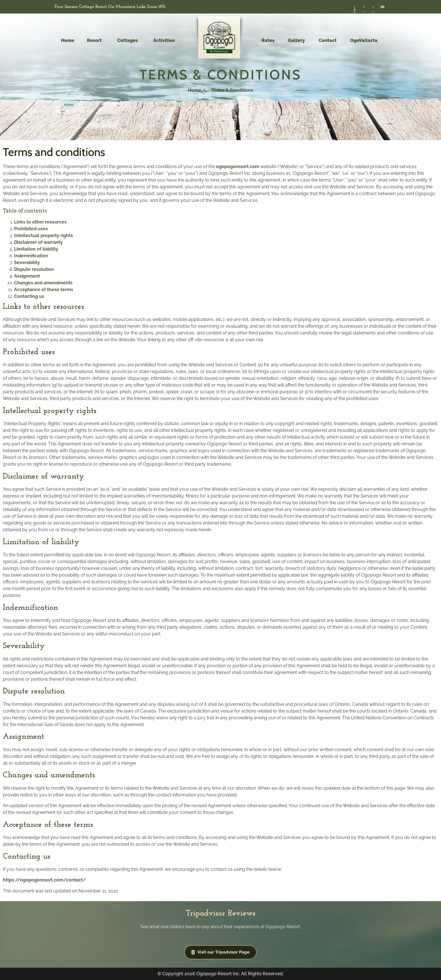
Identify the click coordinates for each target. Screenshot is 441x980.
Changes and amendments (43, 283)
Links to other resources (40, 222)
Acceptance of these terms (44, 290)
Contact (328, 40)
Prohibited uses (31, 229)
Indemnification (31, 256)
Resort (96, 41)
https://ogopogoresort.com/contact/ (44, 880)
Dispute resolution (34, 269)
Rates (268, 40)
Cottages (129, 41)
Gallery (296, 40)
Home (68, 40)
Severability (27, 263)
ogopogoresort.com (238, 167)
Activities (165, 41)
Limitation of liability (36, 249)
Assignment (27, 276)
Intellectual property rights (43, 235)
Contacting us (29, 296)
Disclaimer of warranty (38, 242)
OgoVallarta (364, 40)
